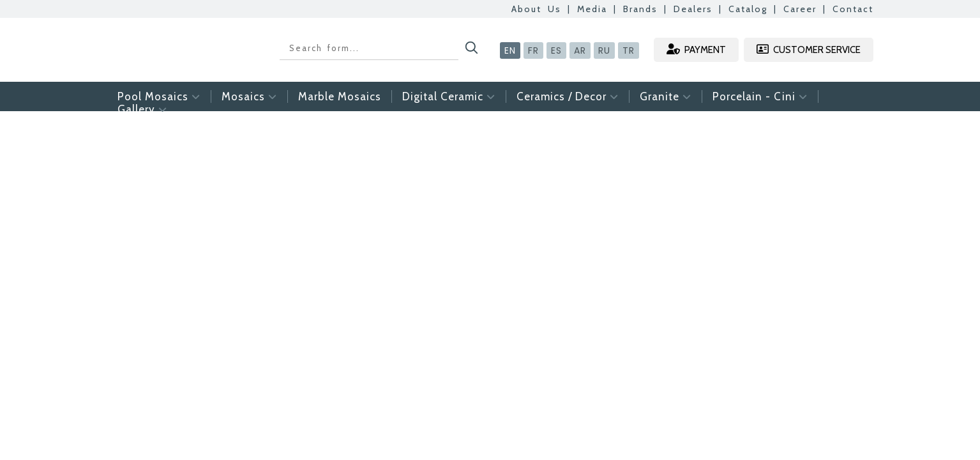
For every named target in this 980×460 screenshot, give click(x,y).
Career (800, 9)
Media (592, 9)
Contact (853, 9)
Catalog (748, 9)
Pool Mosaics (159, 96)
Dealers (693, 9)
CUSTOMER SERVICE (809, 50)
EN (510, 50)
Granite (666, 96)
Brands (640, 9)
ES (556, 50)
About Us (536, 9)
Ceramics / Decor (568, 96)
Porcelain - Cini (760, 96)
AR (580, 50)
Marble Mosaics (340, 96)
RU (604, 50)
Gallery (142, 109)
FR (533, 50)
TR (629, 50)
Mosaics (249, 96)
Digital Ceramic (449, 96)
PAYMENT (696, 50)
